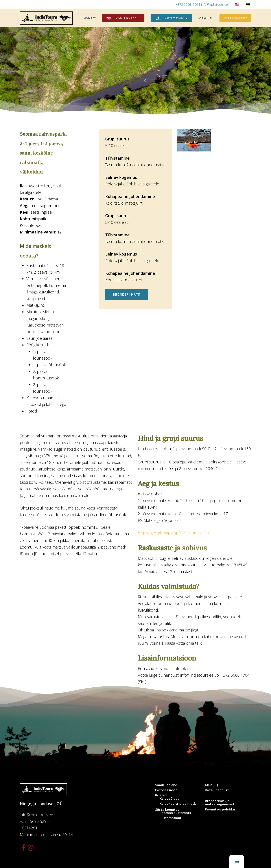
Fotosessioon (166, 790)
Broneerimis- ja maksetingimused (219, 803)
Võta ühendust (217, 790)
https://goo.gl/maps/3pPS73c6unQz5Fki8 (174, 533)
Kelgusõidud (170, 798)
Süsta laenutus (167, 809)
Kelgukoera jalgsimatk (178, 804)
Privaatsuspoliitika (220, 809)
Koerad (161, 795)
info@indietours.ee (215, 5)
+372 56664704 (187, 5)
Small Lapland (166, 785)
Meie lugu (213, 785)
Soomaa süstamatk (175, 813)
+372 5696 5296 (34, 821)
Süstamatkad (170, 818)
